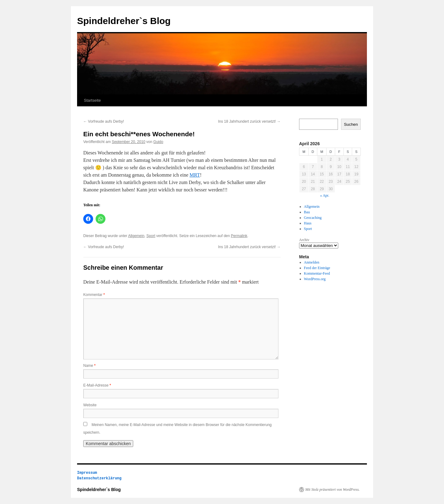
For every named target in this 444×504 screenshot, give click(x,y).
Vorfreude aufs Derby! (104, 121)
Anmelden (312, 262)
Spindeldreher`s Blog (124, 21)
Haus (308, 223)
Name (89, 366)
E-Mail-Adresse (97, 385)
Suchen (351, 124)
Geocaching (313, 218)
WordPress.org (315, 279)
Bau (307, 212)
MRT (195, 175)
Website (90, 405)
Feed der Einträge (317, 268)
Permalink (239, 236)
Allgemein (136, 236)
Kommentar (94, 295)
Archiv (304, 240)
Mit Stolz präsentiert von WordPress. (332, 490)
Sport (151, 236)
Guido (158, 142)
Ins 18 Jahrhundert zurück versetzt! (249, 121)
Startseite (92, 100)
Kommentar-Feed (317, 273)
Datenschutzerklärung (99, 478)
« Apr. (325, 195)
